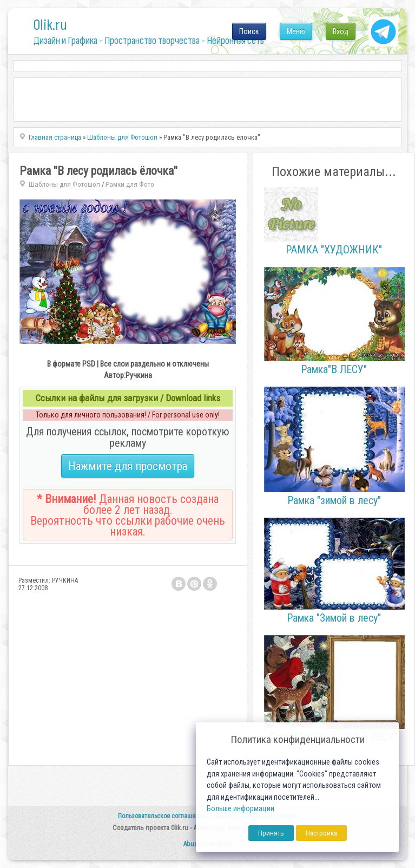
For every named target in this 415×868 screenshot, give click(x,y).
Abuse (192, 844)
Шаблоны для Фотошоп (64, 184)
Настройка (321, 833)
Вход (341, 31)
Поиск (249, 31)
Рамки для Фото (130, 184)
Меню (296, 31)
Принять (271, 833)
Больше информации (241, 809)
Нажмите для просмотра (128, 466)
